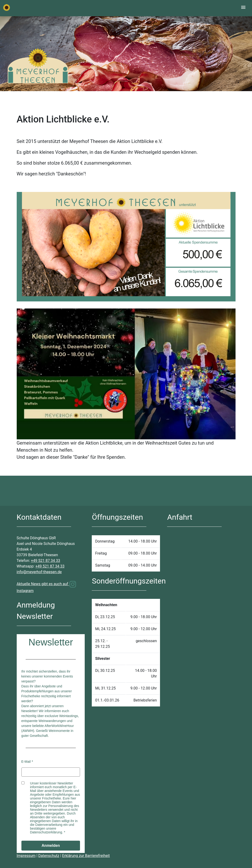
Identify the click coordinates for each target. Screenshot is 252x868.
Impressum (26, 856)
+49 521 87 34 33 (46, 561)
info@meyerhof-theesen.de (39, 572)
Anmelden (51, 846)
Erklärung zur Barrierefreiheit (86, 856)
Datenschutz (49, 856)
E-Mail (26, 762)
